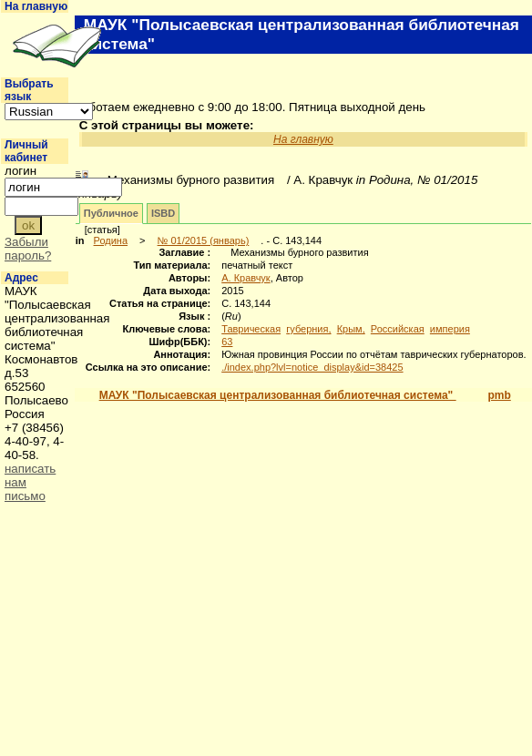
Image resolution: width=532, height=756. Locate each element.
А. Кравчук (246, 278)
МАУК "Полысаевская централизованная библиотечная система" (278, 395)
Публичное (111, 213)
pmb (499, 395)
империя (450, 329)
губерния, (308, 329)
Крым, (351, 329)
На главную (36, 6)
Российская (398, 329)
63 (227, 342)
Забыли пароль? (28, 249)
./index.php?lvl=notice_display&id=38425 (312, 367)
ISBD (163, 213)
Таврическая (251, 329)
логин (20, 171)
